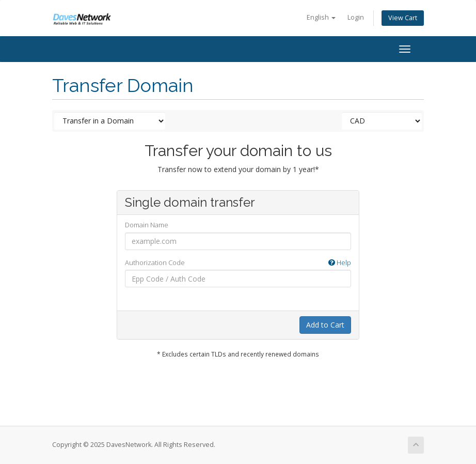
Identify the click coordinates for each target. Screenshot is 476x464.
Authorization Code (238, 263)
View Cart (403, 18)
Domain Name (147, 225)
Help (340, 262)
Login (356, 17)
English (321, 17)
